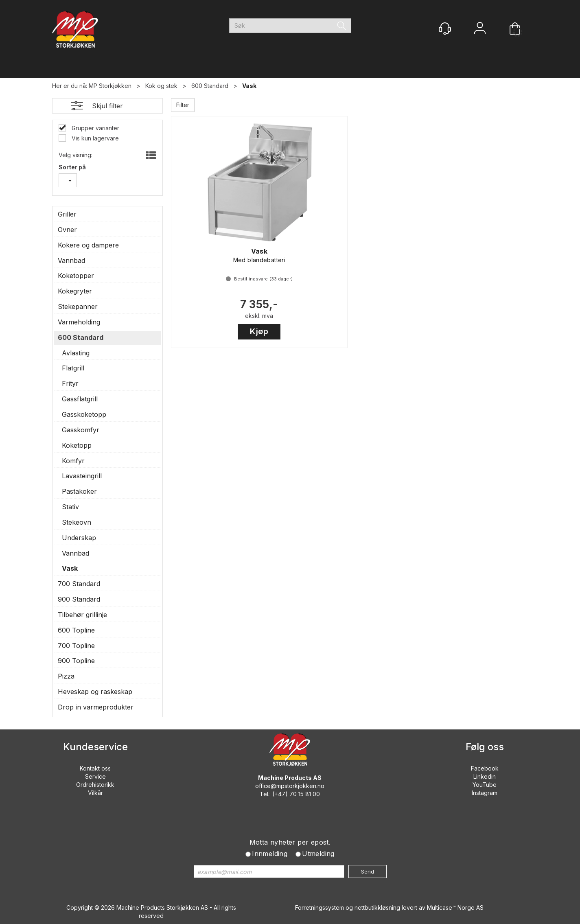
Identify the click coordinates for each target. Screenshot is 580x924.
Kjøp (259, 331)
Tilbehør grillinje (82, 615)
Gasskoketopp (84, 414)
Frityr (70, 383)
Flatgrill (73, 368)
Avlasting (76, 353)
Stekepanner (78, 307)
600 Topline (76, 630)
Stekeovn (77, 522)
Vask (249, 86)
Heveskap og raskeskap (95, 692)
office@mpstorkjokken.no (290, 786)
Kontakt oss (95, 768)
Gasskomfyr (81, 430)
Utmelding (318, 854)
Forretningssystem (320, 908)
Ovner (67, 230)
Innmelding (270, 854)
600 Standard (210, 86)
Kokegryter (75, 291)
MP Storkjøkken (110, 86)
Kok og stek (161, 86)
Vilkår (95, 793)
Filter (183, 105)
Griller (67, 214)
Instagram (485, 793)
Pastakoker (79, 491)
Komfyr (73, 461)
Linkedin (485, 776)
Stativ (70, 507)
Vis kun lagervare (94, 138)
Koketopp (77, 445)
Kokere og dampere (88, 245)
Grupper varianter (95, 128)
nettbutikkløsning (377, 908)
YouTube (485, 785)
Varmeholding (79, 322)
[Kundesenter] (445, 28)
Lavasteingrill (82, 476)
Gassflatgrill (80, 399)
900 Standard (79, 599)
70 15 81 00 (305, 794)
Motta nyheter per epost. (290, 842)
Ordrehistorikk (95, 785)
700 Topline (76, 646)
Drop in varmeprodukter (96, 707)
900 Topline (76, 661)
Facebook (485, 768)
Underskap (79, 538)
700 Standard (79, 584)
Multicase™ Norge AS (455, 908)
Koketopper (76, 276)
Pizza (66, 676)
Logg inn (480, 29)
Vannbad (71, 261)
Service (95, 776)
